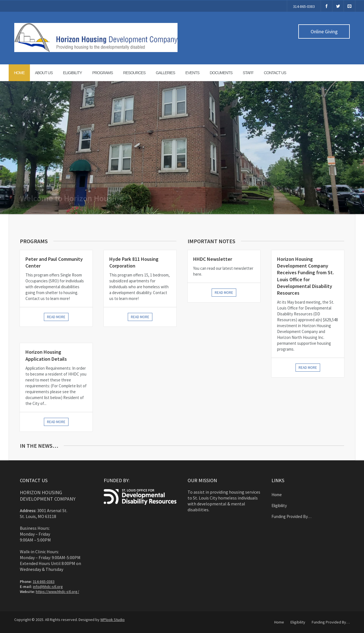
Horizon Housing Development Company (48, 496)
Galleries (165, 73)
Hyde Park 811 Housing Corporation (134, 262)
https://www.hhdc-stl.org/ (57, 592)
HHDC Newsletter (213, 259)
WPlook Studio (113, 620)
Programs (103, 73)
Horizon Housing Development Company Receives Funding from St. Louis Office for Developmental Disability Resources (305, 276)
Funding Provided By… (291, 516)
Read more (56, 317)
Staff (248, 73)
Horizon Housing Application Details (46, 355)
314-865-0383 (304, 6)
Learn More (316, 203)
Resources (134, 73)
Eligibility (72, 73)
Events (192, 73)
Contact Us (275, 73)
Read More (224, 293)
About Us (44, 73)
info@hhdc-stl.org (48, 587)
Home (19, 73)
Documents (221, 73)
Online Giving (324, 31)
